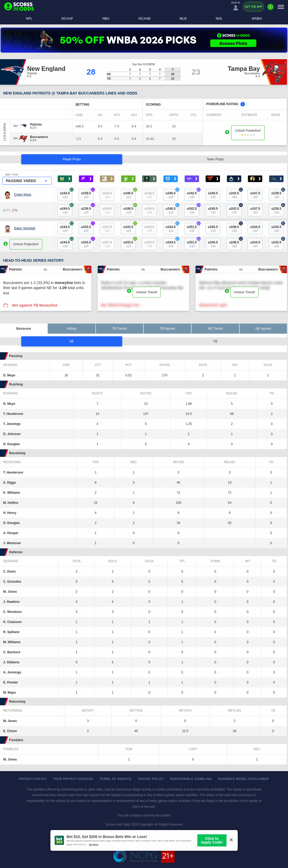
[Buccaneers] (39, 137)
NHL (219, 18)
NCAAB (144, 18)
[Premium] (270, 9)
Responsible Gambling (191, 779)
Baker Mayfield (25, 228)
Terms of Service (116, 779)
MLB (183, 18)
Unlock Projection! (26, 244)
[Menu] (281, 7)
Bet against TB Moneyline (35, 305)
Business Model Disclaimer (244, 779)
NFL (29, 18)
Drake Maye (23, 195)
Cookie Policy (151, 779)
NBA (106, 18)
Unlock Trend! (147, 292)
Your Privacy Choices (73, 779)
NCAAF (67, 18)
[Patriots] (36, 124)
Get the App (253, 7)
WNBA (257, 18)
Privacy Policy (33, 779)
